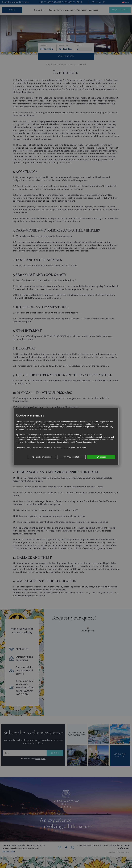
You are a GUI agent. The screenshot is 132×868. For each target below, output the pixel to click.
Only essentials (71, 457)
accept (101, 457)
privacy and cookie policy (76, 447)
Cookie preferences (42, 457)
